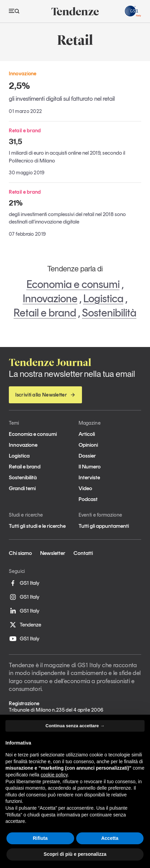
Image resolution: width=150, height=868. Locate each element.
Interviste (89, 477)
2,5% (19, 86)
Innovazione (50, 298)
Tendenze (25, 625)
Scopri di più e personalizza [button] (75, 854)
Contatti (83, 553)
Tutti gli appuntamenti (104, 526)
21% (16, 203)
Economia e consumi (73, 284)
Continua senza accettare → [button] (75, 726)
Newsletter (53, 553)
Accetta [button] (110, 838)
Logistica (103, 298)
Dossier (87, 456)
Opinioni (88, 445)
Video (85, 488)
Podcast (88, 499)
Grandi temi (22, 488)
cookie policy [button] (54, 775)
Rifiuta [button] (40, 838)
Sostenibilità (109, 313)
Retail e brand (45, 313)
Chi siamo (20, 553)
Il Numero (90, 467)
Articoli (87, 434)
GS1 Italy (24, 583)
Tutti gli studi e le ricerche (37, 526)
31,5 (15, 141)
